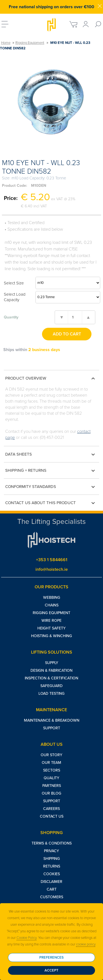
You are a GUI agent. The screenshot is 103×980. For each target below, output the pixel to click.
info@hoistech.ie (52, 569)
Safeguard (51, 686)
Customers (52, 897)
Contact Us (52, 816)
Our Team (51, 763)
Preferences (51, 958)
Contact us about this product (51, 503)
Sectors (52, 770)
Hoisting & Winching (51, 636)
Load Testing (51, 694)
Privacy (51, 851)
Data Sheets (51, 454)
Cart (52, 889)
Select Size (14, 283)
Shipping (52, 859)
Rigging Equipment (30, 43)
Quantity (11, 317)
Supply (52, 663)
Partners (52, 786)
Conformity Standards (51, 487)
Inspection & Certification (51, 678)
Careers (51, 809)
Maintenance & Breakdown (52, 720)
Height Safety (51, 628)
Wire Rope (51, 621)
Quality (51, 778)
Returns (52, 866)
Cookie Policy (27, 938)
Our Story (51, 755)
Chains (52, 605)
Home (6, 43)
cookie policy (86, 944)
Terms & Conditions (52, 843)
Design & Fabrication (51, 670)
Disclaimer (51, 882)
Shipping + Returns (51, 471)
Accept (51, 970)
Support (52, 728)
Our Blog (51, 793)
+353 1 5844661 (52, 560)
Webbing (52, 598)
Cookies (52, 874)
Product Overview (51, 379)
